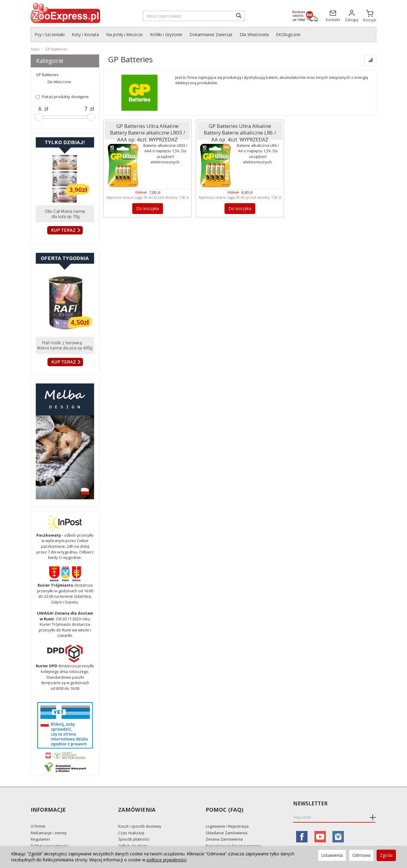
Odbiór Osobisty (133, 835)
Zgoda (386, 855)
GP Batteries (47, 75)
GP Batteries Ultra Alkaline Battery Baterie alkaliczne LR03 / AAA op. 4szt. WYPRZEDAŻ (147, 130)
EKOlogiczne (288, 34)
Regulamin (40, 828)
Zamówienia (136, 804)
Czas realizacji (131, 822)
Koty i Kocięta (85, 34)
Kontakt (38, 842)
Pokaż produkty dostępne (62, 97)
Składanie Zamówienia (226, 822)
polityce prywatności (167, 860)
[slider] (39, 117)
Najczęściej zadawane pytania (233, 835)
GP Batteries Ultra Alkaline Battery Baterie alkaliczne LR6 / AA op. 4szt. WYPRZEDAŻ (240, 130)
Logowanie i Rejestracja (227, 815)
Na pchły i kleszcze (124, 34)
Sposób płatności (134, 828)
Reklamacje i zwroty (49, 822)
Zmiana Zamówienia (224, 828)
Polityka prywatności (49, 835)
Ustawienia (332, 855)
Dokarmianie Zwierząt (211, 34)
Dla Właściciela (254, 34)
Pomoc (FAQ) (223, 804)
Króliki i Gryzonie (166, 34)
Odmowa (361, 855)
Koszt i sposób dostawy (140, 815)
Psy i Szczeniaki (50, 34)
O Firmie (38, 815)
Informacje (48, 804)
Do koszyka (147, 208)
